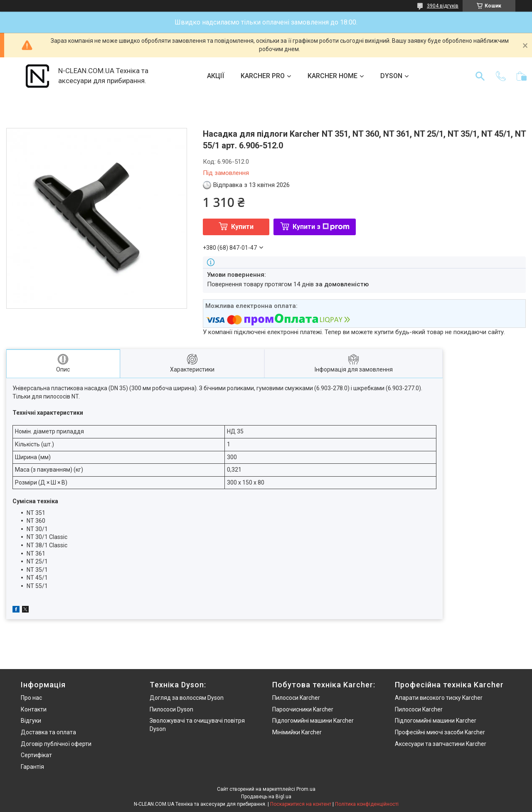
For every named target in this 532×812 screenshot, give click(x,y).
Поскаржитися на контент (301, 804)
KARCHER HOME (332, 76)
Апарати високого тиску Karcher (439, 698)
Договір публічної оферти (56, 744)
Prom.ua (306, 789)
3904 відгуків (443, 6)
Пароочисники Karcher (303, 709)
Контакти (34, 709)
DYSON (391, 76)
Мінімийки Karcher (297, 732)
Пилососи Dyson (171, 709)
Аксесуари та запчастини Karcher (441, 744)
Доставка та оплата (48, 732)
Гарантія (32, 767)
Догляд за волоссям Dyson (187, 698)
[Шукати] (480, 76)
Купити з (321, 227)
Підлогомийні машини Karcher (313, 721)
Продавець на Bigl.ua (266, 797)
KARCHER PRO (263, 76)
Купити (242, 227)
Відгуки (31, 721)
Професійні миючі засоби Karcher (440, 732)
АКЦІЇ (216, 76)
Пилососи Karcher (296, 698)
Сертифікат (36, 755)
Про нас (31, 698)
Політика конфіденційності (367, 804)
